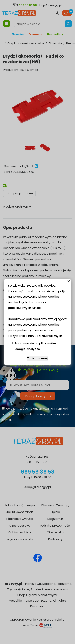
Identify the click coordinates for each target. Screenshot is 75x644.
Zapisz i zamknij (38, 359)
